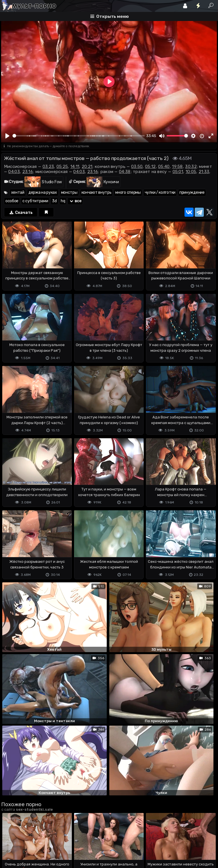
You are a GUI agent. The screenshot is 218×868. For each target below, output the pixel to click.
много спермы (128, 192)
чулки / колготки (160, 192)
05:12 (150, 167)
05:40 (164, 167)
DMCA (10, 841)
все (75, 201)
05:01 (178, 172)
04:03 (14, 172)
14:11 (75, 167)
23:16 (28, 172)
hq (63, 201)
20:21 (87, 167)
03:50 (137, 167)
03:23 (48, 167)
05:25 (62, 167)
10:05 (191, 172)
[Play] (8, 136)
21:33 (204, 172)
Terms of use (30, 841)
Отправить (24, 816)
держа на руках (43, 192)
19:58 (177, 167)
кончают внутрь (97, 192)
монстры (69, 192)
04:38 (125, 172)
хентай (18, 192)
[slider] (79, 136)
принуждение (192, 192)
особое (12, 201)
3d (54, 201)
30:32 (191, 167)
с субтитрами (35, 201)
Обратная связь (60, 841)
